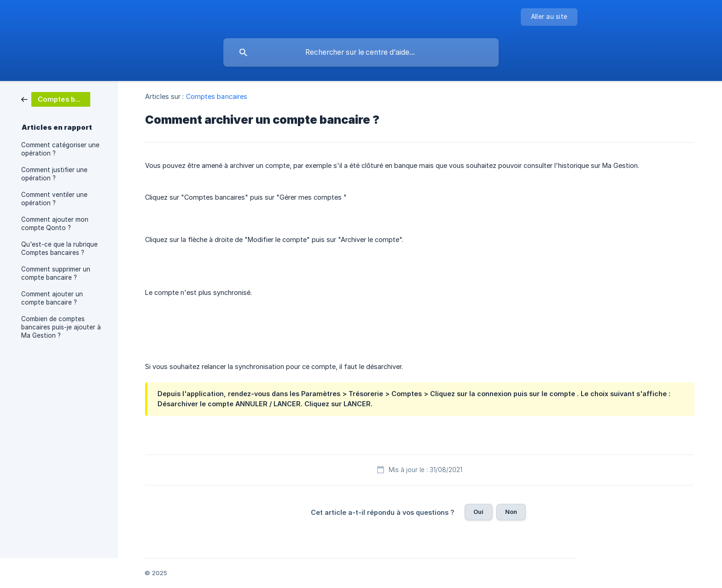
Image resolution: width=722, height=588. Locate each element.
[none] (549, 17)
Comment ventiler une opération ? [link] (54, 199)
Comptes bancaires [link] (217, 96)
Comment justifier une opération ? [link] (54, 174)
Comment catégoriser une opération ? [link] (60, 149)
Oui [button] (478, 512)
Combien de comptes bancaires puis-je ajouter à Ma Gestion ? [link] (61, 327)
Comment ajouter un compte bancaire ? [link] (52, 298)
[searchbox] (361, 52)
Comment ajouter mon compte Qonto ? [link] (55, 224)
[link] (56, 99)
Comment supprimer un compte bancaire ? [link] (56, 273)
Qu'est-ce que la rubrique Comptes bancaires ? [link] (59, 248)
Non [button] (511, 512)
